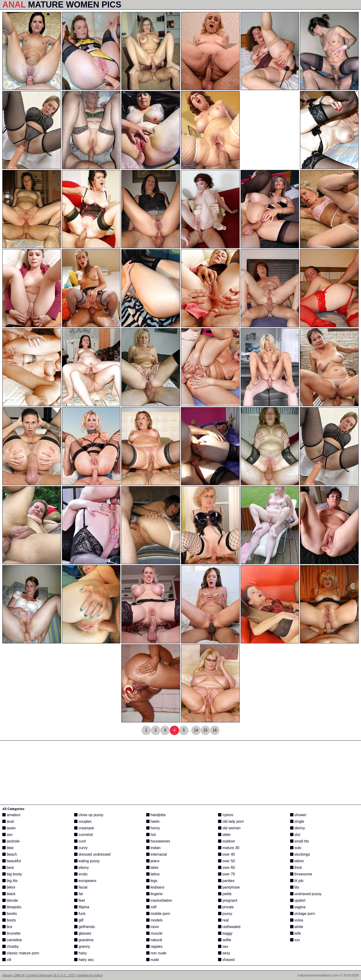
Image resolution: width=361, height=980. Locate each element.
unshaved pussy (306, 894)
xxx (295, 940)
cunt (80, 841)
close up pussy (89, 815)
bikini (9, 887)
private (226, 907)
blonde (10, 900)
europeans (85, 881)
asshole (11, 841)
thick (296, 868)
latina (153, 874)
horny (153, 828)
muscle (154, 933)
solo (296, 848)
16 (215, 730)
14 (196, 730)
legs (152, 881)
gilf (79, 920)
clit (7, 960)
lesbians (155, 887)
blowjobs (12, 907)
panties (226, 881)
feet (79, 900)
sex (223, 947)
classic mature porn (21, 953)
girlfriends (84, 927)
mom (153, 927)
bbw (8, 848)
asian (9, 828)
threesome (301, 874)
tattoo (297, 861)
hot (151, 835)
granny (82, 947)
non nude (156, 953)
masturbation (159, 900)
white (297, 927)
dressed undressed (92, 854)
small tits (300, 841)
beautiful (12, 861)
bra (7, 927)
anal (8, 821)
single (297, 821)
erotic (81, 874)
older (224, 835)
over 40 (227, 854)
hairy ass (84, 960)
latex (152, 868)
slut (295, 835)
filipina (82, 907)
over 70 (227, 874)
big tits (10, 881)
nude (153, 960)
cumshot (83, 835)
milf (151, 907)
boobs (10, 914)
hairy (80, 953)
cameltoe (12, 940)
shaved (226, 960)
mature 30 (229, 848)
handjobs (156, 815)
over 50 (227, 861)
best (8, 868)
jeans (153, 861)
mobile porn (158, 914)
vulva (297, 920)
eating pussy (87, 861)
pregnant (228, 900)
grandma (84, 940)
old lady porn (231, 821)
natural (154, 940)
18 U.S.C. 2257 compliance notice (78, 975)
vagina (298, 907)
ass (7, 835)
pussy (225, 914)
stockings (300, 854)
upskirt (298, 900)
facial (81, 887)
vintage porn (303, 914)
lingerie (154, 894)
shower (298, 815)
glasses (83, 933)
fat (78, 894)
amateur (11, 815)
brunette (11, 933)
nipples (154, 947)
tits (295, 887)
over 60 (227, 868)
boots (9, 920)
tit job (297, 881)
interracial (157, 854)
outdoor (227, 841)
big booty (12, 874)
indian (153, 848)
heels (153, 821)
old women (229, 828)
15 (205, 730)
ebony (81, 868)
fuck (80, 914)
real (223, 920)
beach (10, 854)
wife (296, 933)
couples (83, 821)
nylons (226, 815)
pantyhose (229, 887)
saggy (225, 933)
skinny (298, 828)
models (154, 920)
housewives (158, 841)
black (9, 894)
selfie (225, 940)
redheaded (229, 927)
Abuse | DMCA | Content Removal (27, 975)
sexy (224, 953)
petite (225, 894)
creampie (84, 828)
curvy (81, 848)
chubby (11, 947)
